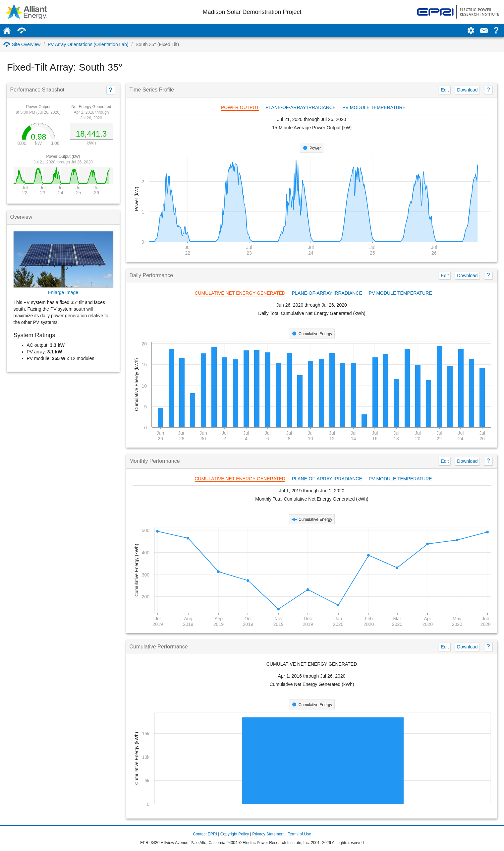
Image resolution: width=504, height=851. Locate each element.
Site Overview (22, 44)
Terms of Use (299, 834)
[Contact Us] (484, 30)
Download (467, 90)
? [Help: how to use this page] (496, 30)
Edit (445, 90)
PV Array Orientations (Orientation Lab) (88, 44)
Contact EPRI (205, 834)
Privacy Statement (268, 834)
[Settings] (471, 30)
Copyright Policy (235, 834)
